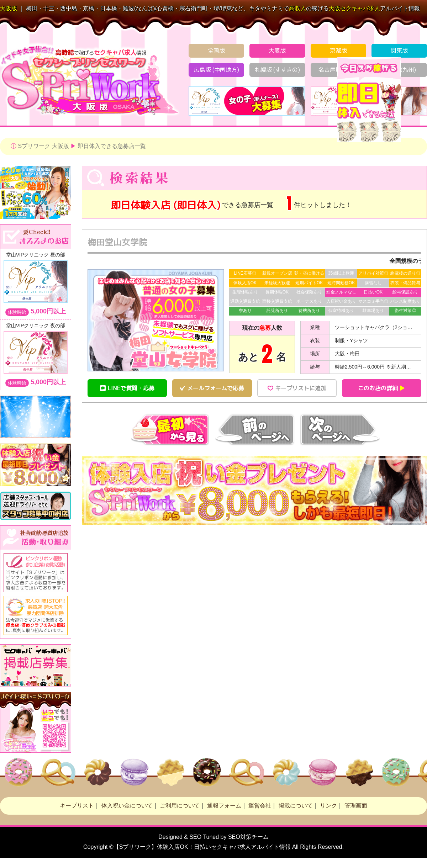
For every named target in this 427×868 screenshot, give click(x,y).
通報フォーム (224, 806)
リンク (328, 806)
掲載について (296, 806)
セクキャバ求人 (354, 8)
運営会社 (260, 806)
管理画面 (356, 806)
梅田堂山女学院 (117, 242)
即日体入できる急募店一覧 (112, 146)
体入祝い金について (127, 806)
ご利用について (180, 806)
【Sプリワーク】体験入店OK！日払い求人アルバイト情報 (202, 847)
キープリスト (77, 806)
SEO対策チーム (248, 837)
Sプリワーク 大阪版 (43, 146)
